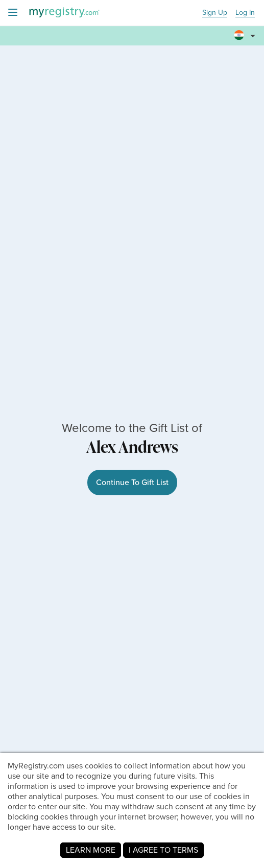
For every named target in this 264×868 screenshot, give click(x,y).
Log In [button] (245, 13)
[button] (246, 31)
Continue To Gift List (132, 482)
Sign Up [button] (215, 13)
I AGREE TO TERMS (163, 850)
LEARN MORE (91, 850)
